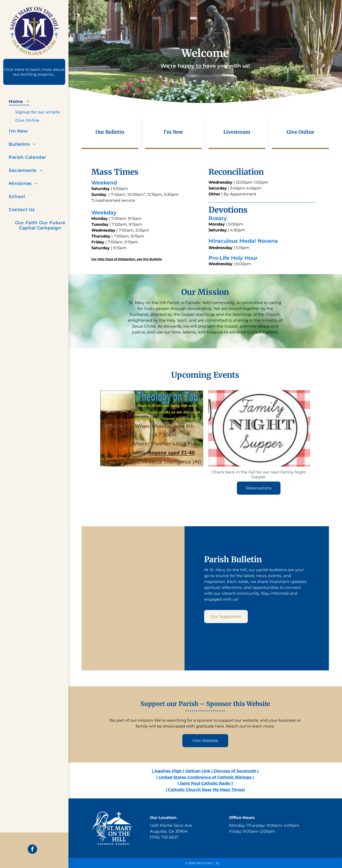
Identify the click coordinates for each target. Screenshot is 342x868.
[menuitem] (40, 110)
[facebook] (32, 850)
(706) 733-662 (163, 837)
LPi (223, 863)
